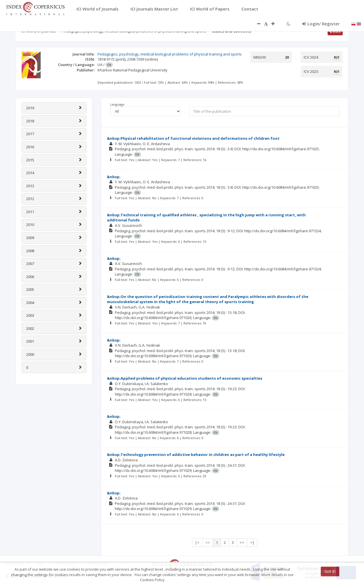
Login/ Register (321, 24)
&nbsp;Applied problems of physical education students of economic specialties (185, 378)
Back (335, 32)
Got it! (330, 571)
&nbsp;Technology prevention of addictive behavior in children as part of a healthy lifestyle (196, 455)
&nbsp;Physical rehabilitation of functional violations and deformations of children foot (193, 138)
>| (252, 542)
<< (208, 542)
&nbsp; (114, 177)
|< (197, 542)
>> (242, 542)
